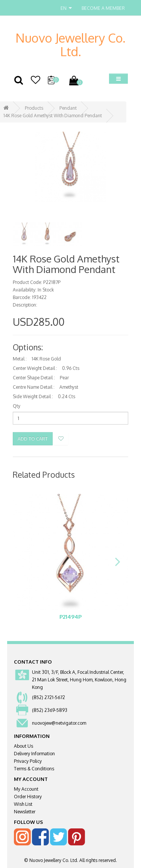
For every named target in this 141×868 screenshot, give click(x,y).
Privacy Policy (28, 761)
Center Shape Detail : (34, 378)
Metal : (20, 359)
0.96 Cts (71, 368)
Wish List (23, 804)
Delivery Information (34, 754)
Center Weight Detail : (35, 368)
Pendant (68, 108)
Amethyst (69, 387)
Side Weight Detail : (33, 396)
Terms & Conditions (34, 769)
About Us (23, 746)
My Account (26, 789)
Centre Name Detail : (34, 387)
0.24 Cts (67, 396)
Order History (28, 797)
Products (34, 108)
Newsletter (25, 812)
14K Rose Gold (46, 359)
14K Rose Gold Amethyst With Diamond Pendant (53, 116)
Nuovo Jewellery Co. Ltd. (70, 44)
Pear (64, 378)
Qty (17, 406)
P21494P (70, 617)
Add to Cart (33, 439)
